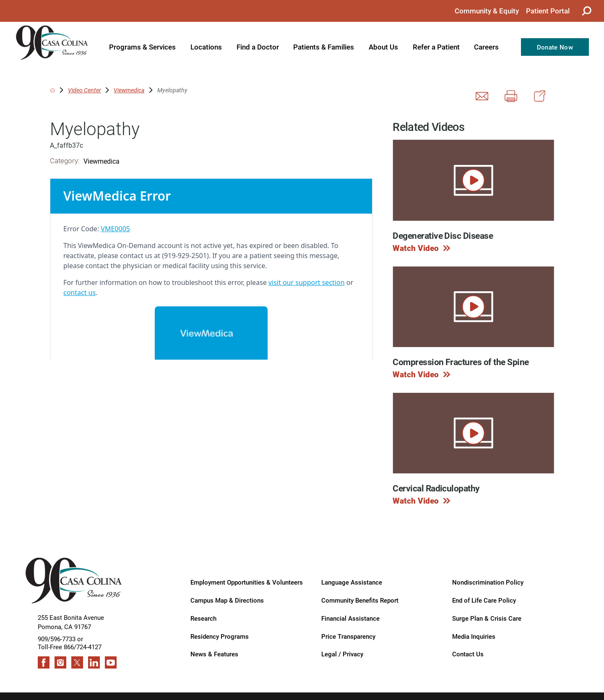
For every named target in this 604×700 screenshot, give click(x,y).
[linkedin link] (94, 662)
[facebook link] (44, 662)
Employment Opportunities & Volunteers (247, 582)
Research (203, 618)
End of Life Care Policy (484, 600)
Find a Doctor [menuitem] (258, 47)
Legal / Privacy (342, 654)
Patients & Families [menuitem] (324, 47)
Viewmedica (129, 90)
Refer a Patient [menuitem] (436, 47)
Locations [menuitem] (206, 47)
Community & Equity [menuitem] (487, 11)
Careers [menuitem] (486, 47)
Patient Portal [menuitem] (548, 11)
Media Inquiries (474, 636)
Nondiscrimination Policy (488, 582)
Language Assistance (352, 582)
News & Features (214, 654)
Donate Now (555, 47)
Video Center (85, 90)
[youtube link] (111, 662)
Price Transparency (348, 636)
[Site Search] (586, 11)
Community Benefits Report (360, 600)
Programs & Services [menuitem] (142, 47)
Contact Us (468, 654)
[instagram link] (61, 662)
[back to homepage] (52, 90)
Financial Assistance (350, 618)
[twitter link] (77, 662)
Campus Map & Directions (227, 600)
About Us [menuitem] (383, 47)
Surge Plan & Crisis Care (487, 618)
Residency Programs (220, 636)
